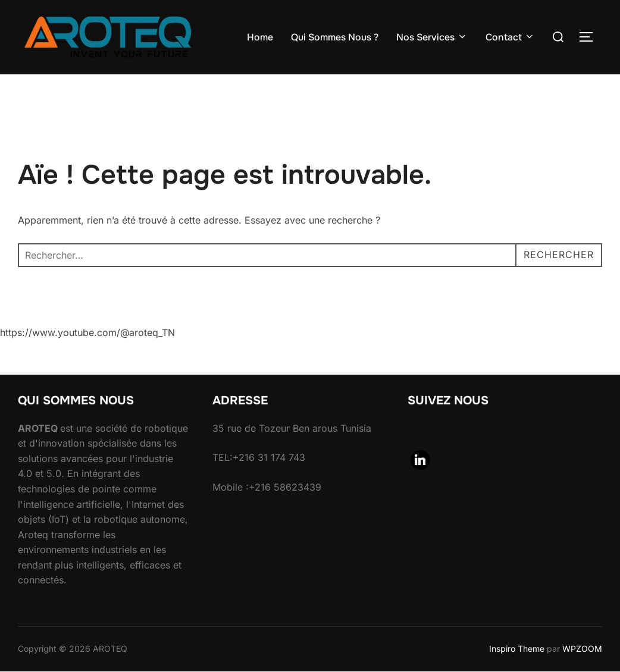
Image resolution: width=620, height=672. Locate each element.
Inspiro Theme (517, 649)
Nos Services (432, 37)
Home (260, 37)
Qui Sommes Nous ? (335, 37)
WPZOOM (582, 649)
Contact (510, 37)
